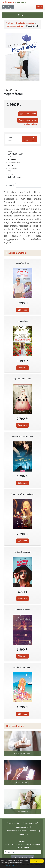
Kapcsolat (34, 831)
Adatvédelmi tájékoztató (17, 831)
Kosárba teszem (28, 114)
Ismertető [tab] (10, 185)
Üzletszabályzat (22, 827)
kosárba (22, 310)
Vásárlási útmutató (30, 823)
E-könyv (9, 23)
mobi (33, 139)
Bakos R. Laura (11, 90)
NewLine (12, 160)
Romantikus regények (15, 26)
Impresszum (23, 834)
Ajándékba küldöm (28, 120)
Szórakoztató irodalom (25, 23)
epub (26, 139)
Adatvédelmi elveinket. (12, 866)
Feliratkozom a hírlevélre (23, 858)
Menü (23, 15)
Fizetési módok (13, 823)
